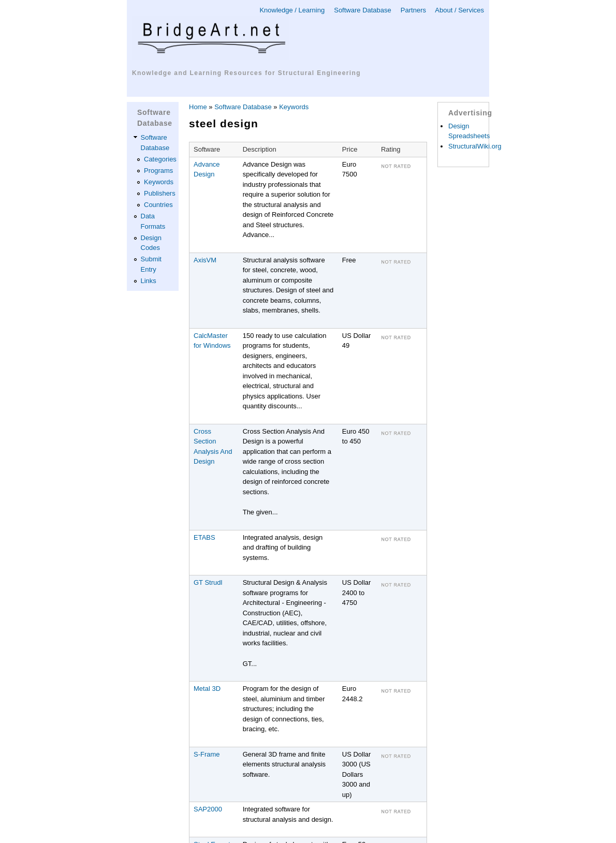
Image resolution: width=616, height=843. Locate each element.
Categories (160, 159)
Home (198, 107)
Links (149, 281)
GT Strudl (208, 582)
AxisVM (205, 260)
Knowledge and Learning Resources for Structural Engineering (246, 73)
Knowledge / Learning (292, 10)
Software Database (363, 10)
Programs (158, 171)
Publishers (160, 193)
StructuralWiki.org (475, 146)
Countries (158, 205)
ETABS (204, 537)
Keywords (159, 182)
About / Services (459, 10)
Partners (413, 10)
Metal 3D (207, 689)
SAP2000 (208, 809)
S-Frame (207, 754)
